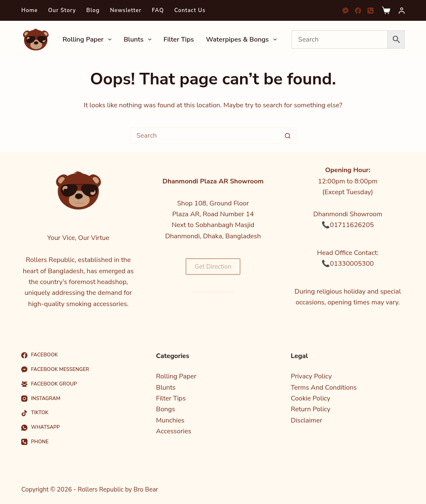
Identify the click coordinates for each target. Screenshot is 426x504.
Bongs (166, 409)
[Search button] (287, 136)
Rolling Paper (89, 40)
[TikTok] (78, 413)
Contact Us (190, 10)
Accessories (174, 431)
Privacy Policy (311, 376)
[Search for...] (205, 136)
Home (30, 10)
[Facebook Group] (78, 384)
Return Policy (311, 409)
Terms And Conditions (324, 388)
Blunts (139, 40)
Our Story (62, 10)
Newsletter (126, 10)
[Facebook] (358, 11)
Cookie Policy (311, 398)
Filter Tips (179, 40)
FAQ (158, 10)
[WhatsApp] (78, 427)
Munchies (170, 420)
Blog (93, 10)
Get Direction (213, 267)
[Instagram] (78, 399)
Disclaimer (307, 420)
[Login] (402, 11)
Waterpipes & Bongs (243, 40)
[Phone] (370, 11)
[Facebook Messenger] (346, 11)
